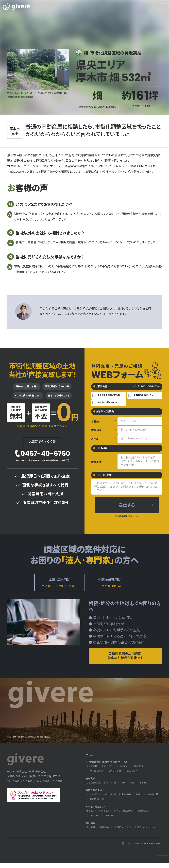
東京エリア (111, 821)
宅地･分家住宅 (94, 799)
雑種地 (145, 788)
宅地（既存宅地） (94, 788)
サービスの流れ (98, 776)
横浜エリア (92, 816)
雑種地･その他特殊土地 (102, 804)
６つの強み (124, 771)
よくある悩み (134, 776)
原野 (134, 788)
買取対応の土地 (95, 795)
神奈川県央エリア (127, 816)
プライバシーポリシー (151, 832)
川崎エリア (95, 821)
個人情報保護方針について (127, 519)
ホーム (90, 760)
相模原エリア (147, 816)
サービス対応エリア (97, 812)
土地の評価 (140, 771)
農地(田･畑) (113, 799)
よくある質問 (117, 776)
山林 (124, 788)
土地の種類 (92, 771)
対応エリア (108, 771)
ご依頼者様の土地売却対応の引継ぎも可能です (125, 660)
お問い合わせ (107, 832)
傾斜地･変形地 (126, 804)
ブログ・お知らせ (127, 832)
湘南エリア (107, 816)
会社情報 (91, 828)
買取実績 (91, 783)
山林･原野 (129, 799)
